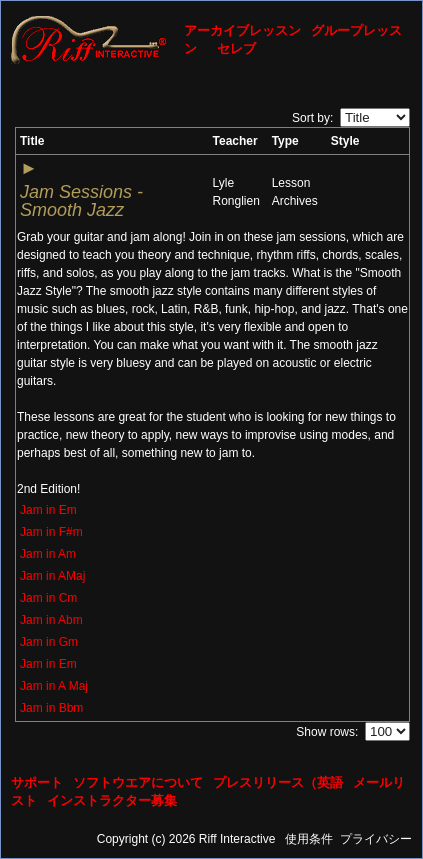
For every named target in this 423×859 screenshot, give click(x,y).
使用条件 (309, 839)
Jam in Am (48, 554)
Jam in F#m (51, 532)
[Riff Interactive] (89, 39)
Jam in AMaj (52, 576)
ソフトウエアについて (138, 782)
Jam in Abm (51, 620)
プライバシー (376, 839)
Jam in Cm (48, 598)
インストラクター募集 (112, 800)
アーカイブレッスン (242, 30)
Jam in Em (48, 510)
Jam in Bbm (51, 708)
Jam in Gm (49, 642)
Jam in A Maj (54, 686)
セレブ (236, 48)
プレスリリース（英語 (278, 782)
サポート (37, 782)
